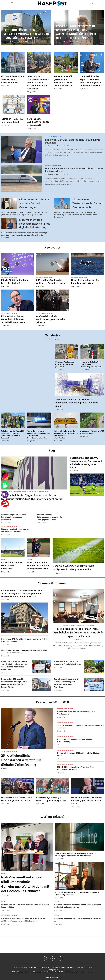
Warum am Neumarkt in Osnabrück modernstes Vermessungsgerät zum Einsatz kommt (78, 403)
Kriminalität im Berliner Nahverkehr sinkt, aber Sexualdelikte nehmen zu (14, 319)
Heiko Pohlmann (11, 42)
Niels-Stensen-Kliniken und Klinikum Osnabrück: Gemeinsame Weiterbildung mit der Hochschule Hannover (25, 884)
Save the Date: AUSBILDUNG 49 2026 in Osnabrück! (38, 122)
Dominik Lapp (63, 42)
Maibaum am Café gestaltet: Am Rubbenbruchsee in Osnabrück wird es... (64, 81)
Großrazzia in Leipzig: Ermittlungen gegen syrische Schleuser (50, 319)
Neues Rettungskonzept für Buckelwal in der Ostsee (85, 282)
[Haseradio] (5, 504)
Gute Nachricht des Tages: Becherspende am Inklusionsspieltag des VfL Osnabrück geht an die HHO (32, 499)
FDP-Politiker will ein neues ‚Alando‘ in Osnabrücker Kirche (67, 663)
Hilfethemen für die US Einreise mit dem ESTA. (48, 972)
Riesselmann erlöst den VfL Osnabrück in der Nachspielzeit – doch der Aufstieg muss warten (86, 463)
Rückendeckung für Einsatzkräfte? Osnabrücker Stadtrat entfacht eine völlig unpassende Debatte (78, 632)
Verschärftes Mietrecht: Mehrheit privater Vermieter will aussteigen (81, 727)
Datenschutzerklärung (57, 967)
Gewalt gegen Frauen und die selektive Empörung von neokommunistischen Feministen (67, 683)
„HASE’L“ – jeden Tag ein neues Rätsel (13, 121)
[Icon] (17, 264)
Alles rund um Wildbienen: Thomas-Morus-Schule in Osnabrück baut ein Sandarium (38, 83)
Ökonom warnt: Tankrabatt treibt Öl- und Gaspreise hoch (87, 204)
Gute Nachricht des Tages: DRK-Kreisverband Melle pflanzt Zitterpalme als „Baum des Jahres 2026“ (13, 435)
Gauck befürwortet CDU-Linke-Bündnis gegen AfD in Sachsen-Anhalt (87, 801)
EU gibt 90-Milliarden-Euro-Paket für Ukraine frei (15, 282)
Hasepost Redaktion (54, 146)
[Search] (93, 3)
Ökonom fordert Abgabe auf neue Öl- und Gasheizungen (34, 204)
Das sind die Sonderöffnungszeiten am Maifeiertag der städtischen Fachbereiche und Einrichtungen (23, 920)
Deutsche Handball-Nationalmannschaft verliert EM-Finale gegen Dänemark (50, 517)
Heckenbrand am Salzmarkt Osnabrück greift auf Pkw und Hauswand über (25, 906)
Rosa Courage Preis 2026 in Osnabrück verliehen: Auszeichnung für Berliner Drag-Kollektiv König (76, 32)
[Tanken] (5, 485)
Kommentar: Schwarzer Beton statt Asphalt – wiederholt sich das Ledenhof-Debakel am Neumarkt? (15, 666)
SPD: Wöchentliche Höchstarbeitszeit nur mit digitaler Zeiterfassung (35, 224)
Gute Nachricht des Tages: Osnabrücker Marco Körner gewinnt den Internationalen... (91, 81)
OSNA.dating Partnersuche (21, 972)
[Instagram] (60, 958)
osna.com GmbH (33, 967)
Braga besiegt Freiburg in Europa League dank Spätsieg (51, 799)
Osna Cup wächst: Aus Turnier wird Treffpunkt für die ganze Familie (73, 568)
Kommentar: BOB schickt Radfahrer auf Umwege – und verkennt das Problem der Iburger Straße (14, 683)
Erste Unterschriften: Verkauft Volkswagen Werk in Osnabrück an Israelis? (26, 34)
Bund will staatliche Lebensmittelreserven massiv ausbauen (73, 141)
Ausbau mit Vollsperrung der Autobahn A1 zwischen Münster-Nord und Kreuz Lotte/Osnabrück (66, 435)
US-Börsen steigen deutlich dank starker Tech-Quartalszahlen (76, 713)
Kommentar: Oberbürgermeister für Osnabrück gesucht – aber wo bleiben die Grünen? (24, 652)
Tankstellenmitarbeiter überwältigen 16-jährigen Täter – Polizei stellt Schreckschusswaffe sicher (39, 435)
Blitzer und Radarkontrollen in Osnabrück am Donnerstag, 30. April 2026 (91, 365)
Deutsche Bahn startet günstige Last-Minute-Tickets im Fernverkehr (74, 170)
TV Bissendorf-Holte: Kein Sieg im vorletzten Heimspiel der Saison (38, 566)
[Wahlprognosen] (5, 476)
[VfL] (5, 494)
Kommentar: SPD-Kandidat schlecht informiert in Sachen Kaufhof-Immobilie (24, 640)
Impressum (44, 967)
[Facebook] (45, 958)
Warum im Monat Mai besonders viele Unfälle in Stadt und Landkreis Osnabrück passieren (78, 906)
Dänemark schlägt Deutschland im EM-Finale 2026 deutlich (15, 531)
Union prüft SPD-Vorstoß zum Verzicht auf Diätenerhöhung (75, 741)
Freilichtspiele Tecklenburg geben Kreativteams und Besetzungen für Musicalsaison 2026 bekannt (76, 855)
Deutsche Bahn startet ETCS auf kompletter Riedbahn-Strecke (79, 754)
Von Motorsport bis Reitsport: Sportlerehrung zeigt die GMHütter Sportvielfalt (77, 894)
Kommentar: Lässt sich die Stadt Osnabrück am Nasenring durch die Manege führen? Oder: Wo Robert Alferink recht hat (23, 594)
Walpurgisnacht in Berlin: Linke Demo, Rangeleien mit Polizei (17, 799)
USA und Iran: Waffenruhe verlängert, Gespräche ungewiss (52, 282)
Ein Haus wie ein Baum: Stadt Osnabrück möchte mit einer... (13, 80)
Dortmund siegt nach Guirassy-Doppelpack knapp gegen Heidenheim (14, 517)
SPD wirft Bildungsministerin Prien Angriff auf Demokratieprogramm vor (76, 768)
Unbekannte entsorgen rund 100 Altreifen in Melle (92, 432)
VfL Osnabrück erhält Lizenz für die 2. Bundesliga (12, 566)
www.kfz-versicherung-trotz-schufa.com (79, 972)
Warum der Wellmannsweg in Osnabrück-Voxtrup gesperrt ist (66, 365)
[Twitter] (53, 958)
